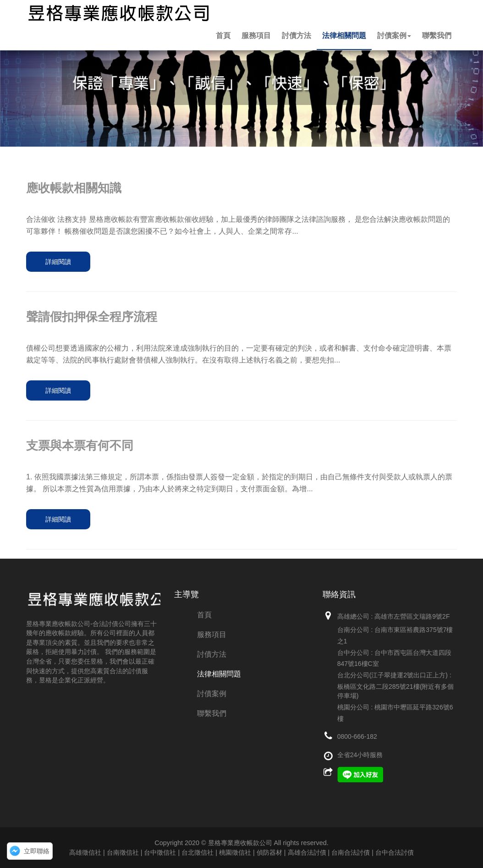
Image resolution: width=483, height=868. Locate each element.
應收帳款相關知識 (74, 188)
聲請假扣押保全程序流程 (92, 317)
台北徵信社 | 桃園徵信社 (216, 852)
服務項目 (256, 36)
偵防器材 (269, 852)
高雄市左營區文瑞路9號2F (412, 616)
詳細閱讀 (58, 262)
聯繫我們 (437, 36)
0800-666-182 (357, 736)
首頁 (223, 36)
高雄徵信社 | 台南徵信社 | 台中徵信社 (123, 852)
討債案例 (394, 36)
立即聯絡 (37, 851)
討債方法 (296, 36)
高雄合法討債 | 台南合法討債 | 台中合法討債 (351, 852)
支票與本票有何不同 (80, 445)
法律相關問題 (344, 36)
